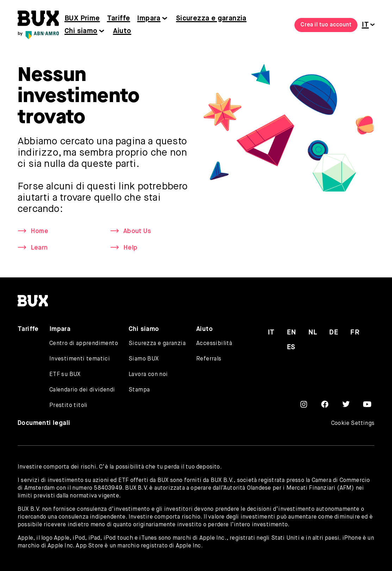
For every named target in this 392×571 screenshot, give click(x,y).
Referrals (209, 359)
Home (39, 231)
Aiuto (122, 31)
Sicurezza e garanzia (211, 18)
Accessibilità (214, 344)
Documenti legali (44, 423)
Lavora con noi (148, 375)
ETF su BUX (65, 375)
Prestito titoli (69, 406)
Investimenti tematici (80, 359)
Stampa (139, 390)
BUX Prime (82, 18)
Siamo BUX (144, 359)
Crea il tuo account (326, 25)
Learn (39, 248)
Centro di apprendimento (84, 344)
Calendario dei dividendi (82, 390)
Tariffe (119, 18)
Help (130, 248)
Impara (149, 18)
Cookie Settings (353, 423)
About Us (137, 231)
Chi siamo (81, 31)
